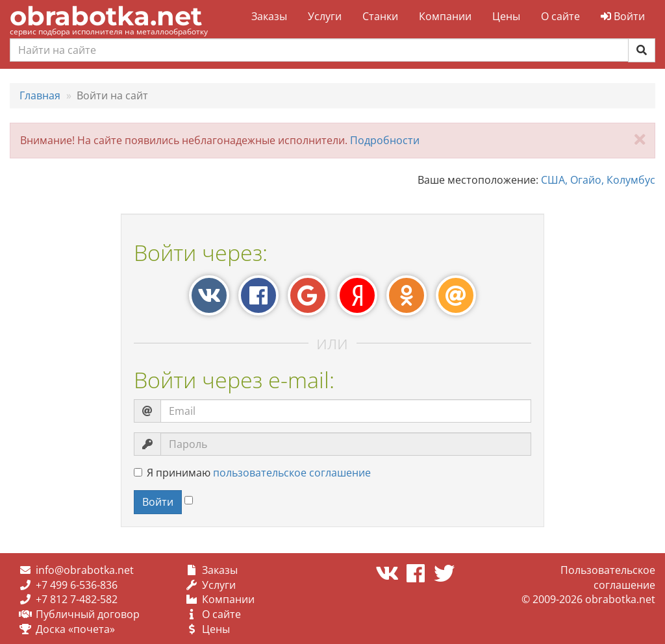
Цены (506, 16)
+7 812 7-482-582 (77, 599)
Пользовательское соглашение (608, 577)
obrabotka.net (106, 16)
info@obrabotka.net (85, 570)
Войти (623, 16)
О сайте (560, 16)
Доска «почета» (75, 629)
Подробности (385, 140)
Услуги (325, 16)
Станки (380, 16)
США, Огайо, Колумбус (598, 180)
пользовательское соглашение (292, 473)
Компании (445, 16)
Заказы (269, 16)
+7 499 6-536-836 (77, 585)
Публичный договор (88, 614)
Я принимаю (252, 473)
